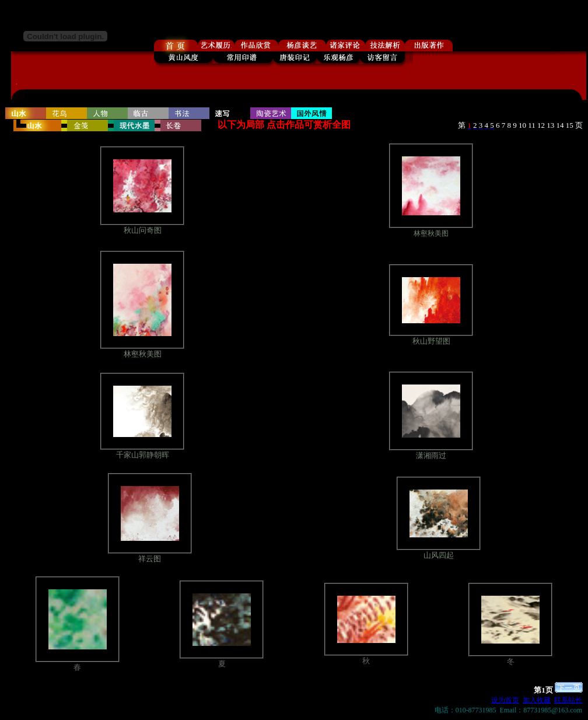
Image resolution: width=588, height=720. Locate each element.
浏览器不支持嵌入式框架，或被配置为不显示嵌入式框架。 (296, 56)
